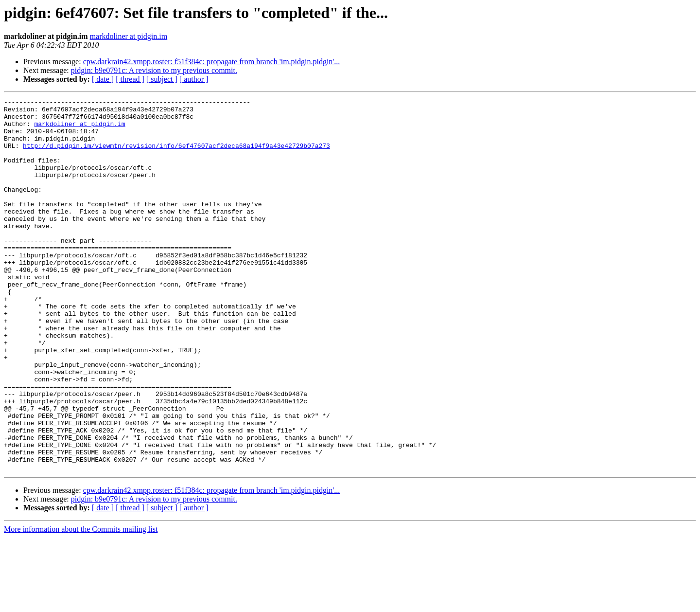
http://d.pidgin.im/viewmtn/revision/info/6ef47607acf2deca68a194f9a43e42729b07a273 (176, 156)
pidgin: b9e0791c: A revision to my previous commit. (154, 70)
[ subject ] (162, 79)
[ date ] (103, 79)
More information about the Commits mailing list (81, 603)
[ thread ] (130, 79)
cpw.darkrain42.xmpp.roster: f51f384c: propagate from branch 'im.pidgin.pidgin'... (212, 62)
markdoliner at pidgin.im (129, 36)
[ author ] (194, 79)
